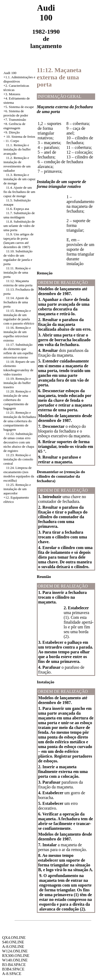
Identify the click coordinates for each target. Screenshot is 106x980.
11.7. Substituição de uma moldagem (19, 215)
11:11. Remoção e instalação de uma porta (17, 272)
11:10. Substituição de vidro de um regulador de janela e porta (18, 258)
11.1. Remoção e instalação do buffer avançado (17, 149)
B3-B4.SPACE (14, 965)
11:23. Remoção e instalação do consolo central (18, 459)
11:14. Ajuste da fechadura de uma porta (16, 302)
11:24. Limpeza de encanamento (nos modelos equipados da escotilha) (19, 474)
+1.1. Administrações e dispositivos (19, 79)
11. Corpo (12, 141)
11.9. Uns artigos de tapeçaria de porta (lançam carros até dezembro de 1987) (19, 241)
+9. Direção (12, 132)
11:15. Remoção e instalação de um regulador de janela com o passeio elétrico (19, 317)
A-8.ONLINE (13, 947)
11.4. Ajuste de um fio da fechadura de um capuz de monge (19, 192)
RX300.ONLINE (16, 956)
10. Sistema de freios (21, 137)
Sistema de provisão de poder (16, 113)
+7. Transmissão (15, 120)
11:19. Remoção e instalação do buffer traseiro (17, 383)
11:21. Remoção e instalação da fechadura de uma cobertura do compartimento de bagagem (20, 421)
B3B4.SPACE (13, 969)
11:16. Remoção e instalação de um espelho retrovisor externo (17, 334)
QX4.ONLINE (14, 938)
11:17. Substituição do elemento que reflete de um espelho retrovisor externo (18, 351)
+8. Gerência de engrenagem (14, 126)
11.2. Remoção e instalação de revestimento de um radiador (17, 164)
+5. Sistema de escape (19, 107)
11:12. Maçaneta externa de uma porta (18, 283)
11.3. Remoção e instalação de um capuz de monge (19, 179)
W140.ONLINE (15, 960)
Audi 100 (10, 73)
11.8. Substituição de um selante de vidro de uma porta (19, 226)
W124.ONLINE (15, 951)
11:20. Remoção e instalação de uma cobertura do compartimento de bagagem (17, 400)
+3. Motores (12, 94)
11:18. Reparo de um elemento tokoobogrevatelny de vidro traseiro (19, 368)
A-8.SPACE (12, 974)
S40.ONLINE (13, 942)
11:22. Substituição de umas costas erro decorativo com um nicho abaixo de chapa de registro (19, 442)
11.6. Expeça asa (18, 209)
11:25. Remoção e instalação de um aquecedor (17, 489)
